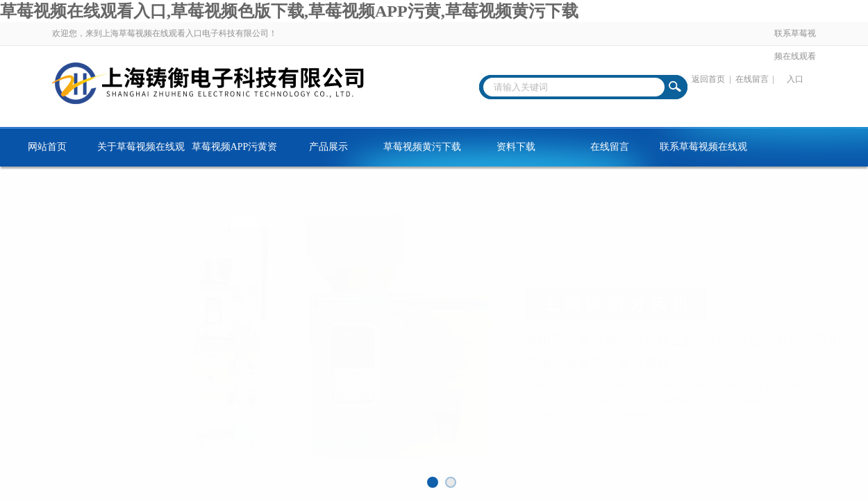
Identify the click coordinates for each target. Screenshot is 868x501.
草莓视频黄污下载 (422, 147)
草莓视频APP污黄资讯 (235, 154)
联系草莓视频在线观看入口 (795, 56)
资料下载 (516, 147)
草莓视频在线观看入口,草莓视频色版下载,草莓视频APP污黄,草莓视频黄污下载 (289, 11)
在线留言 (752, 79)
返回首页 (708, 79)
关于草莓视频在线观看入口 (141, 154)
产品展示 (328, 147)
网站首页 (47, 147)
